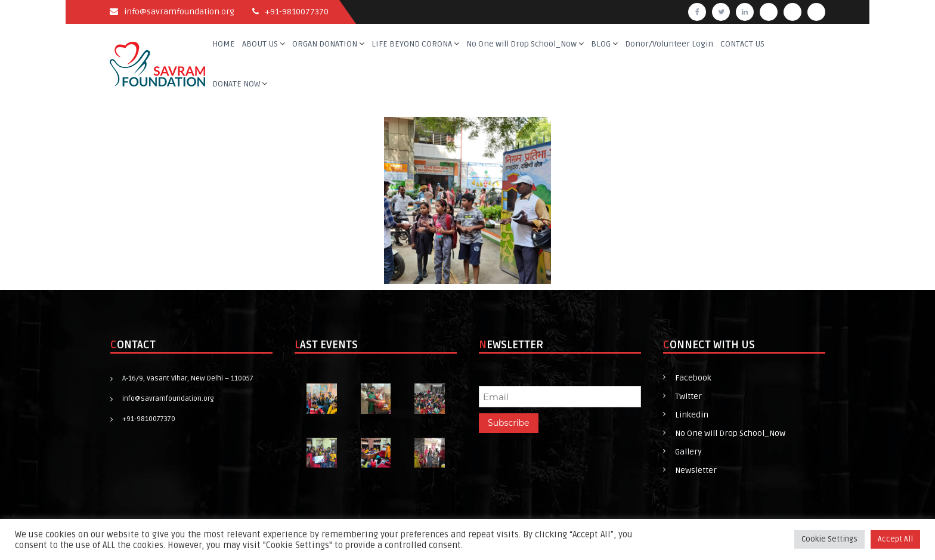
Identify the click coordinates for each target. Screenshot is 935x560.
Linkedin (692, 415)
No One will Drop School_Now (521, 44)
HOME (224, 44)
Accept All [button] (895, 539)
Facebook (693, 378)
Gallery (688, 452)
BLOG (601, 44)
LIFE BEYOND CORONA (412, 44)
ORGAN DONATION (325, 44)
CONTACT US (742, 44)
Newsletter (696, 470)
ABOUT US (260, 44)
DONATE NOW (236, 84)
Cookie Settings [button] (829, 539)
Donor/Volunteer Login (669, 44)
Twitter (688, 396)
